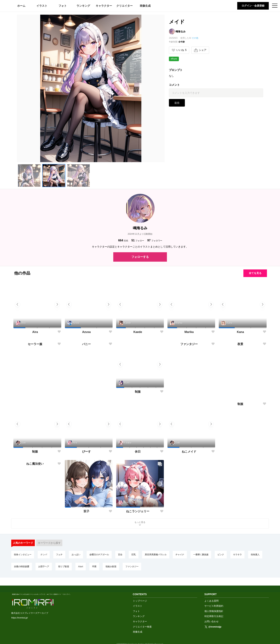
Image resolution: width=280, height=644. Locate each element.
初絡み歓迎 (111, 567)
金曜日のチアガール (99, 555)
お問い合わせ (211, 614)
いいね (179, 50)
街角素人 (255, 555)
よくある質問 (211, 593)
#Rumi (174, 59)
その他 (195, 38)
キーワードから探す (49, 543)
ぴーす (86, 452)
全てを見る (255, 273)
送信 (177, 103)
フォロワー (155, 240)
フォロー (138, 240)
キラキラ (237, 555)
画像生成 (145, 6)
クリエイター (125, 6)
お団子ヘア (44, 567)
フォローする (140, 257)
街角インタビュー (23, 555)
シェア (200, 50)
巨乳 (134, 555)
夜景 (240, 392)
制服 (138, 392)
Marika (189, 332)
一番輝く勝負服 (201, 555)
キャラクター (104, 6)
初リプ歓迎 (64, 567)
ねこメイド (189, 452)
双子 (86, 511)
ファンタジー (189, 392)
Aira (35, 332)
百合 (120, 555)
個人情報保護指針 (214, 603)
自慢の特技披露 (22, 567)
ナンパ (44, 555)
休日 (138, 452)
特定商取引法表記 (214, 608)
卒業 (94, 567)
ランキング (83, 6)
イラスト (42, 6)
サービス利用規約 (214, 598)
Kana (240, 332)
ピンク (221, 555)
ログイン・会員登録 (253, 6)
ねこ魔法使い (35, 511)
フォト (63, 6)
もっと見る (140, 524)
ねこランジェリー (138, 511)
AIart (81, 567)
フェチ (59, 555)
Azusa (86, 332)
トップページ (140, 593)
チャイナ (180, 555)
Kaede (138, 332)
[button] (29, 176)
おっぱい (76, 555)
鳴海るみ (181, 31)
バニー (86, 392)
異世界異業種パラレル (156, 555)
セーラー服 (35, 392)
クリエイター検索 (142, 619)
